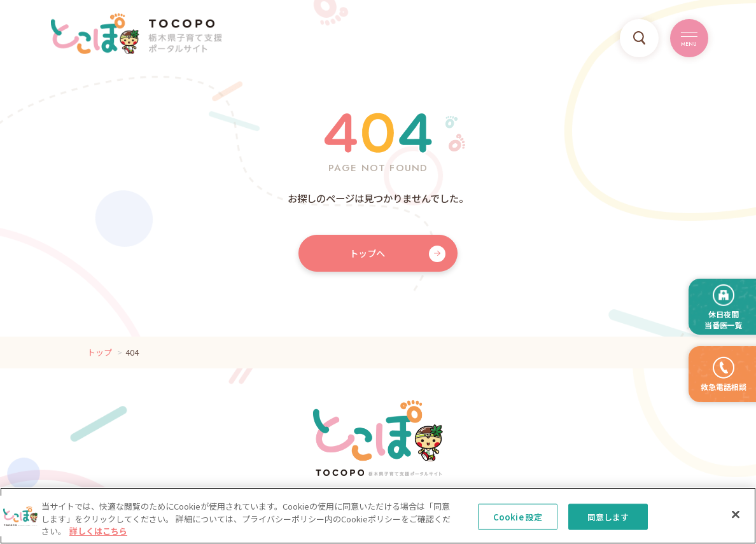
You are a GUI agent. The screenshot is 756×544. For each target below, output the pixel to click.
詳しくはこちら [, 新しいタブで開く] (98, 537)
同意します (608, 523)
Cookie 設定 (518, 523)
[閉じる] (736, 520)
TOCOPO (136, 34)
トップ (100, 352)
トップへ (367, 253)
